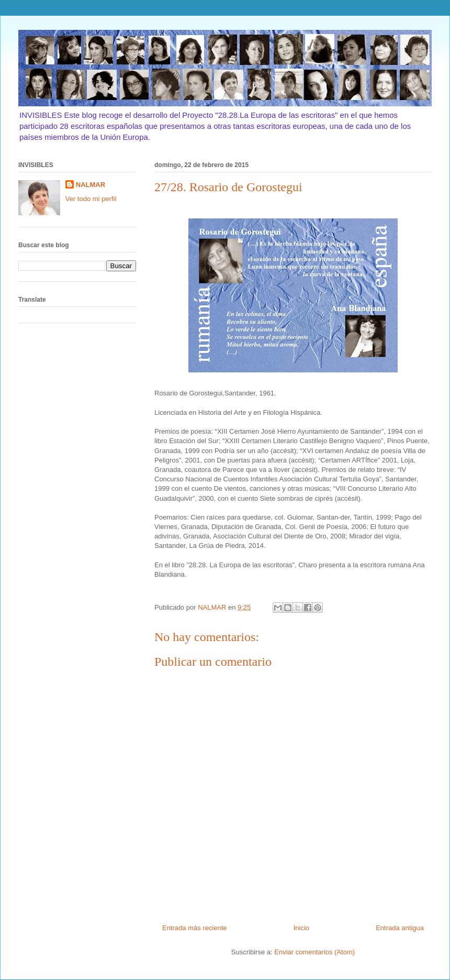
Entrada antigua (400, 928)
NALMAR (91, 185)
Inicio (301, 928)
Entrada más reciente (195, 928)
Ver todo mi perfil (91, 199)
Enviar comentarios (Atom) (314, 952)
